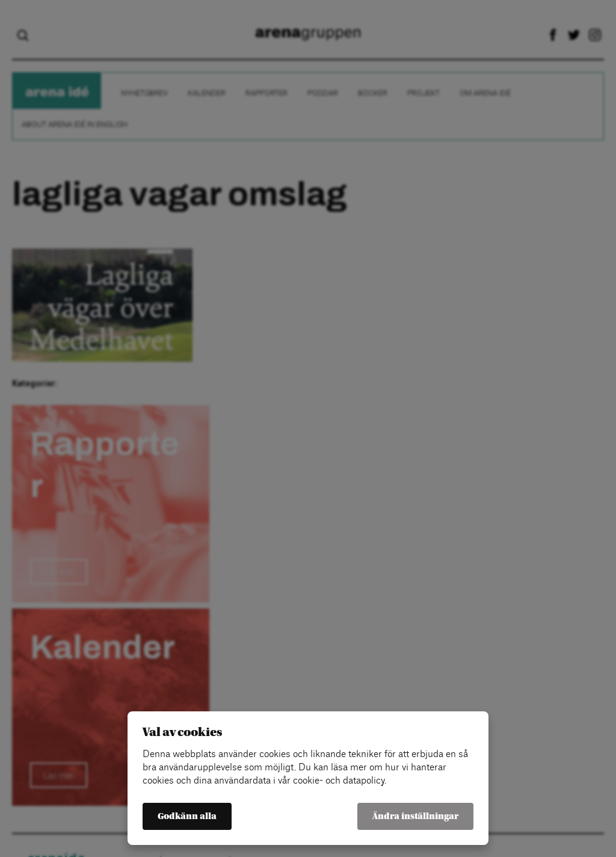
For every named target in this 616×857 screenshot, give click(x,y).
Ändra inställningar (415, 816)
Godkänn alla (187, 816)
